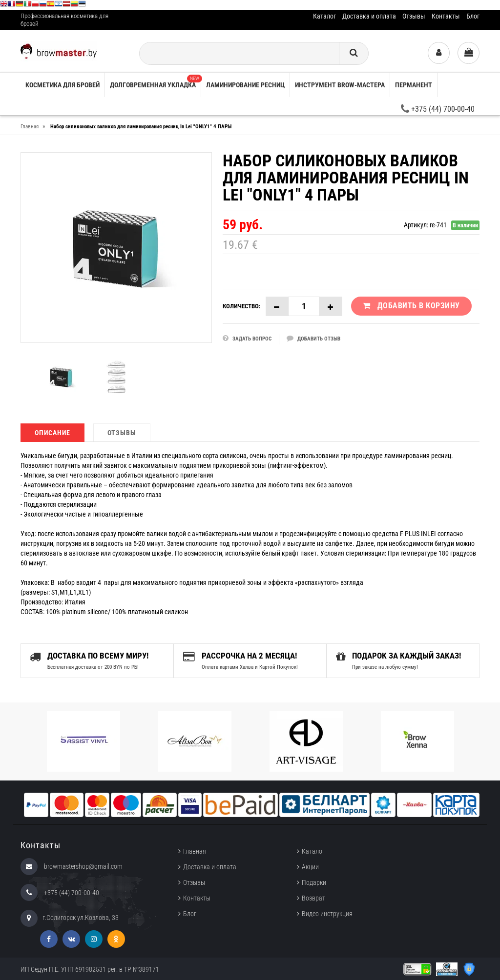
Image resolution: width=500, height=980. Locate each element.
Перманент (414, 85)
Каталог (324, 16)
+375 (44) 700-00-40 (438, 109)
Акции (310, 866)
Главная (195, 851)
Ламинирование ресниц (245, 85)
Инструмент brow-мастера (340, 85)
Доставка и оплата (369, 16)
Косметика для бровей (62, 85)
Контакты (446, 16)
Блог (473, 16)
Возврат (313, 898)
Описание (52, 433)
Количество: (242, 306)
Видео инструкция (327, 913)
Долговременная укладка (155, 82)
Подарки (314, 882)
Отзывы (414, 16)
